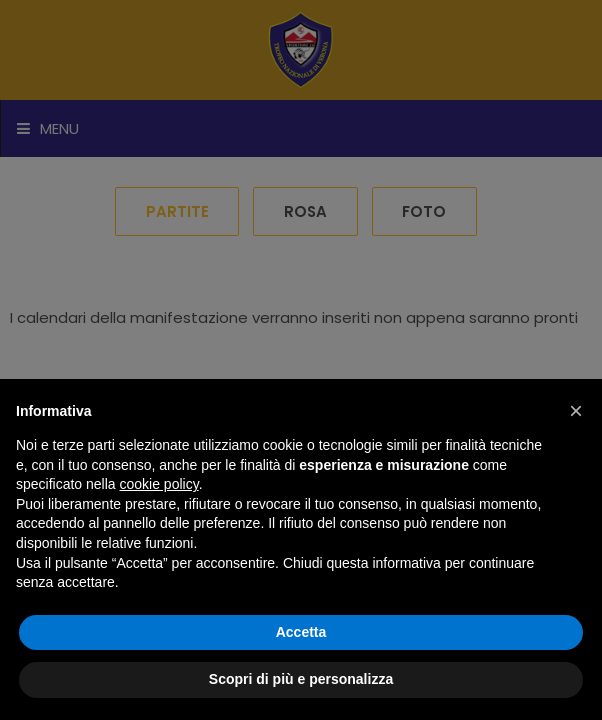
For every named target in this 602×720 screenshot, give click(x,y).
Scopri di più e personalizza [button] (301, 679)
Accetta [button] (301, 632)
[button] (576, 411)
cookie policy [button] (159, 484)
